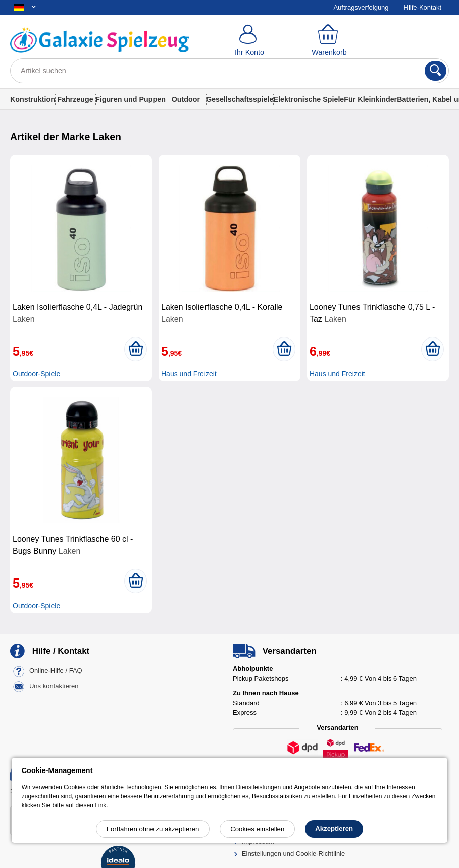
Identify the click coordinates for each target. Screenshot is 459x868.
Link (100, 805)
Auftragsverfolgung (361, 7)
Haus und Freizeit (189, 374)
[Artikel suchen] (229, 71)
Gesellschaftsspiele (240, 99)
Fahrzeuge (75, 99)
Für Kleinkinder (370, 99)
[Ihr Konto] (249, 40)
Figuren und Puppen (131, 99)
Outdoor (186, 99)
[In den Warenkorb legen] (136, 349)
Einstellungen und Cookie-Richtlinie (294, 854)
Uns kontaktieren (54, 686)
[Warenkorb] (329, 40)
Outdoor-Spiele (36, 374)
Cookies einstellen (257, 829)
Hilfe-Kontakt (423, 7)
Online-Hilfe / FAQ (56, 671)
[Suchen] (436, 71)
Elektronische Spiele (309, 99)
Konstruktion (33, 99)
